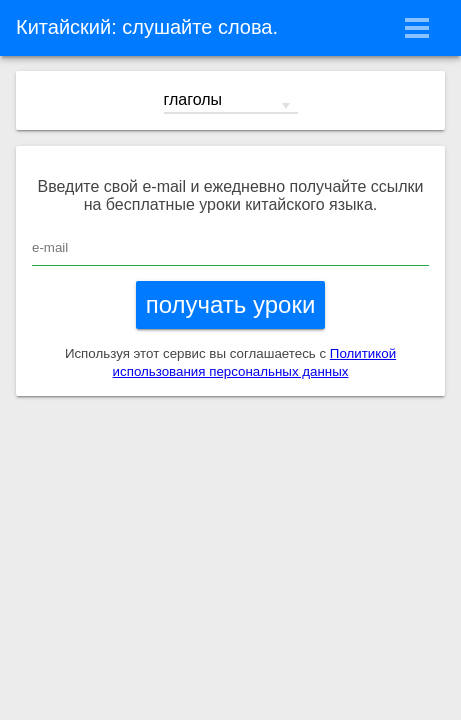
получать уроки (231, 304)
